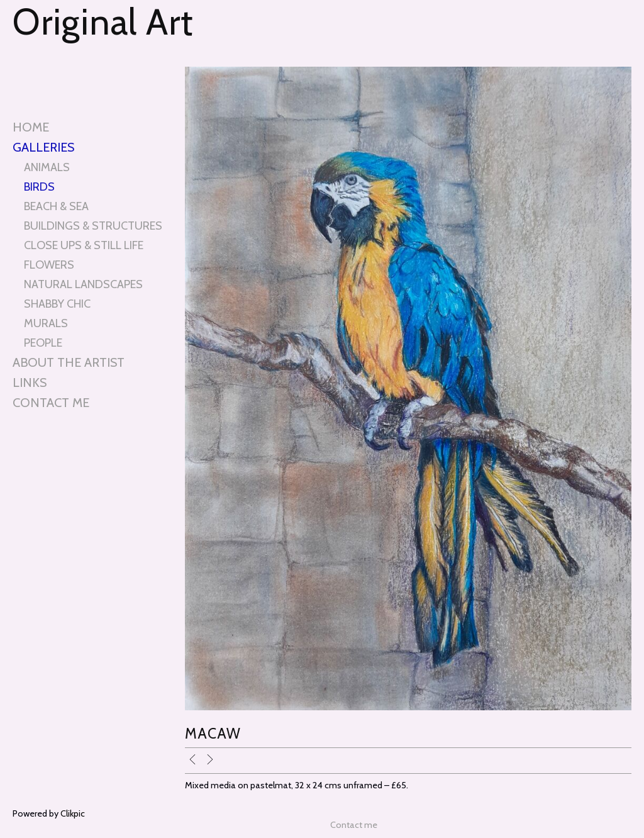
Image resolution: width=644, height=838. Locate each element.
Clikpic (73, 813)
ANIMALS (47, 167)
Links (30, 383)
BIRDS (39, 187)
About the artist (69, 362)
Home (31, 127)
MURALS (46, 323)
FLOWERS (49, 265)
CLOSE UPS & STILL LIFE (84, 245)
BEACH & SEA (56, 206)
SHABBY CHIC (57, 304)
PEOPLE (43, 343)
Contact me (51, 403)
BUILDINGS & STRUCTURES (93, 226)
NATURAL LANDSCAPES (83, 284)
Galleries (43, 147)
